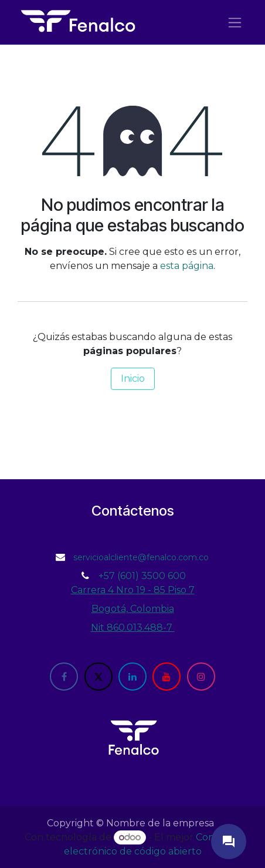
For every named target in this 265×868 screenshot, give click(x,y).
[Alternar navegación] (235, 22)
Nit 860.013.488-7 (133, 628)
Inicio (133, 379)
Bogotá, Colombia (133, 609)
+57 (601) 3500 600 (142, 576)
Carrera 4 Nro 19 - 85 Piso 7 (133, 590)
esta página (187, 266)
